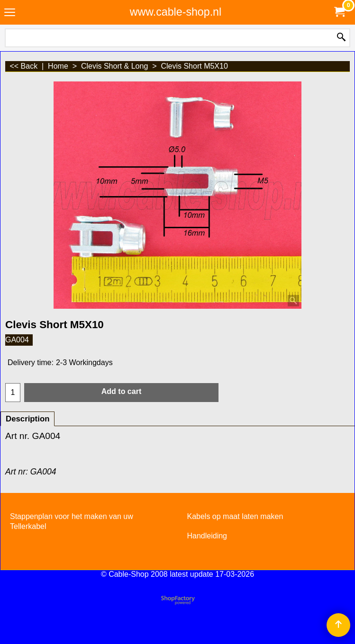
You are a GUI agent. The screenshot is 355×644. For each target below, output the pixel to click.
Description (27, 419)
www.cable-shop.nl (176, 12)
